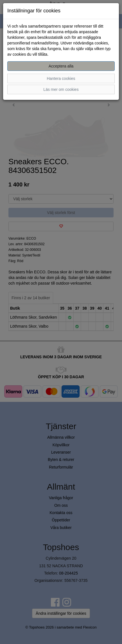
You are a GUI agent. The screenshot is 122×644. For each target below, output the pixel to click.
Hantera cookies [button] (61, 78)
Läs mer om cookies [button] (61, 89)
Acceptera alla (61, 66)
